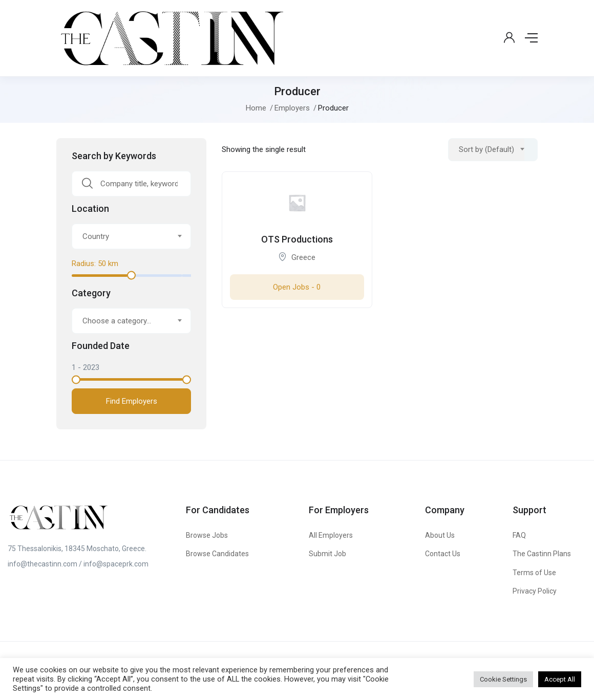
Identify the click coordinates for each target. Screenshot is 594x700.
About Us (440, 535)
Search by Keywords (114, 156)
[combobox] (131, 236)
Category (91, 293)
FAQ (519, 535)
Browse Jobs (207, 535)
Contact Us (443, 554)
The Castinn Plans (542, 554)
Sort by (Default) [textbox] (486, 149)
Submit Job (327, 554)
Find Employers (132, 401)
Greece (303, 257)
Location (90, 209)
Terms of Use (534, 573)
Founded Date (101, 346)
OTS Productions (297, 239)
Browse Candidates (217, 554)
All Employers (331, 535)
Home (256, 108)
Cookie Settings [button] (503, 679)
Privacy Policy (535, 591)
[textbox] (125, 236)
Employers (292, 108)
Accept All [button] (560, 679)
